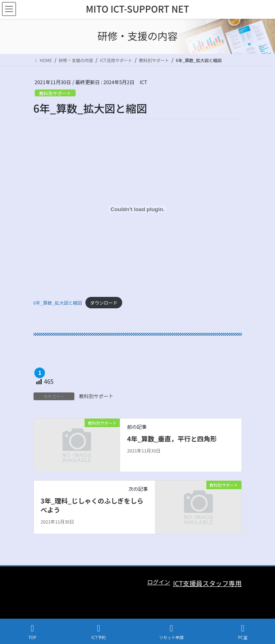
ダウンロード (104, 303)
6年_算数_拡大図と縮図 (58, 303)
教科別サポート (55, 93)
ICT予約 (99, 632)
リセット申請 (171, 632)
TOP (32, 632)
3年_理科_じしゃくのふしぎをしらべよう (92, 505)
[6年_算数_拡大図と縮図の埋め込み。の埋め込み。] (138, 209)
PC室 (243, 632)
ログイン (159, 582)
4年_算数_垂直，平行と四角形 (172, 439)
